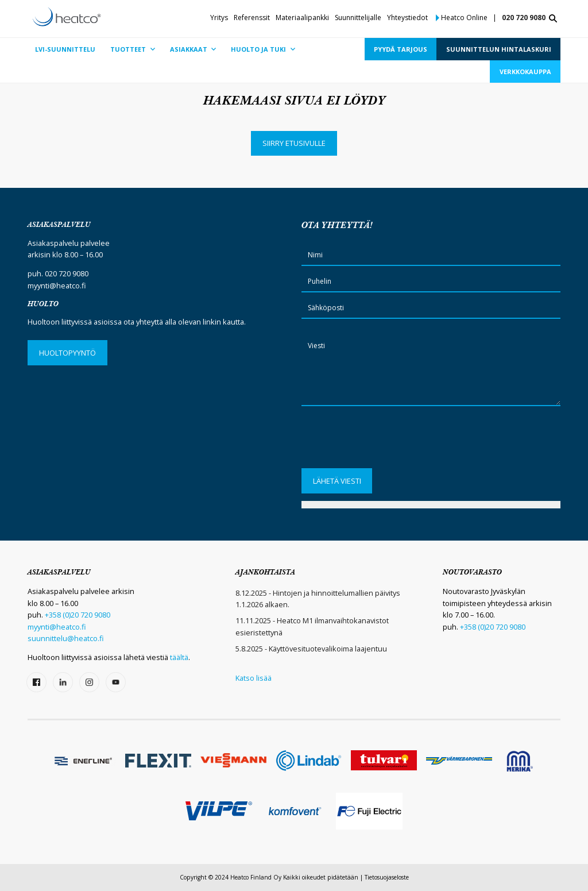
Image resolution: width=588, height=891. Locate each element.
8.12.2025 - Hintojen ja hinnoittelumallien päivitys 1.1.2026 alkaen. (318, 599)
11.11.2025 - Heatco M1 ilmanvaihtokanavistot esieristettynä (312, 626)
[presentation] (389, 441)
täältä (179, 657)
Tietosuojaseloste (387, 877)
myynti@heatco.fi (57, 286)
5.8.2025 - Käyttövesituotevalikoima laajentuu (311, 649)
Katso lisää (254, 678)
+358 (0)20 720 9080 (78, 615)
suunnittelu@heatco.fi (66, 638)
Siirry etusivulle (294, 143)
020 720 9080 (524, 18)
